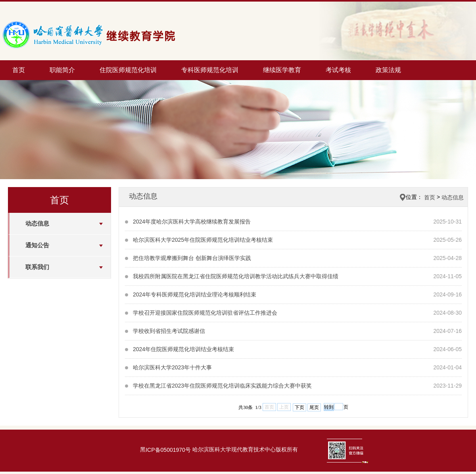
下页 (299, 407)
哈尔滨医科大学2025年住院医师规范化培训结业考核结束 (203, 240)
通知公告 (37, 245)
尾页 (314, 407)
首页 (19, 70)
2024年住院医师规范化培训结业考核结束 (183, 349)
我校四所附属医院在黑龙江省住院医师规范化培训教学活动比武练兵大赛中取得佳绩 (236, 276)
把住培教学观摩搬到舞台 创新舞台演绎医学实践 (192, 258)
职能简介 (62, 70)
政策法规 (388, 70)
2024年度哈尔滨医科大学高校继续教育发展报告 (192, 222)
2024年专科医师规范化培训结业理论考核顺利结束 (195, 294)
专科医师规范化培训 (210, 70)
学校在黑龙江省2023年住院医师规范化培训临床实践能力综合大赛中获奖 (222, 386)
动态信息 (37, 223)
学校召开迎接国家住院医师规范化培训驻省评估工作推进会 (205, 313)
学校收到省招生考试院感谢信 (169, 331)
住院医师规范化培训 (128, 70)
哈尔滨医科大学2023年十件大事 (172, 367)
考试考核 (338, 70)
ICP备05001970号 (168, 450)
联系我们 (37, 267)
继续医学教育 (282, 70)
